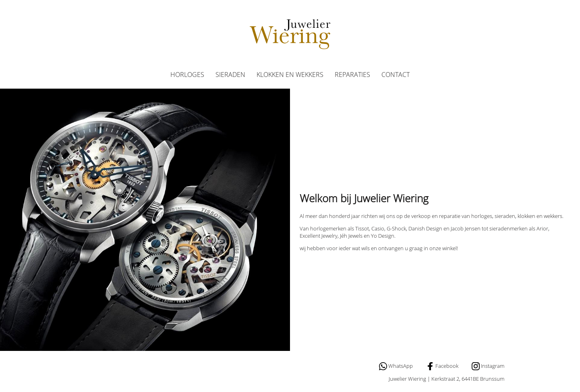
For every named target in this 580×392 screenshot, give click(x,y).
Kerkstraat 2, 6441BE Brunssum (468, 379)
